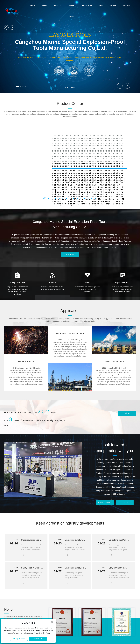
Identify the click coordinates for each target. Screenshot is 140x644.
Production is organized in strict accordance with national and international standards (122, 264)
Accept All (38, 639)
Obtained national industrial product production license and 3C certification (87, 264)
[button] (17, 87)
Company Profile (17, 257)
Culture (52, 257)
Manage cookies (19, 639)
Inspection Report (122, 257)
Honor (87, 257)
